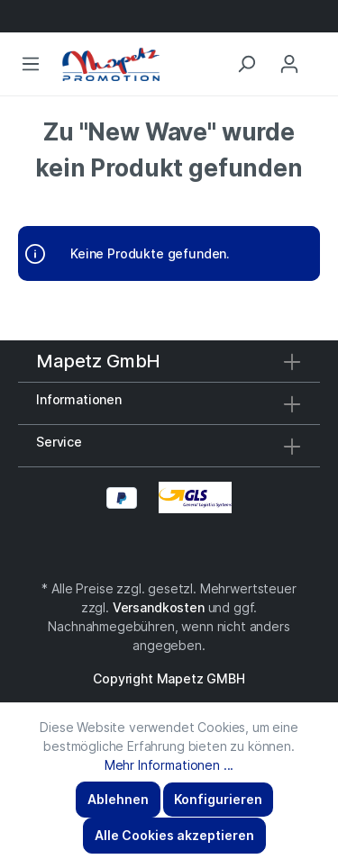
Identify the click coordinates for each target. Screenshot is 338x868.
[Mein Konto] (289, 64)
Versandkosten (159, 607)
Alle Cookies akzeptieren (174, 835)
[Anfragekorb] (319, 47)
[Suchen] (246, 64)
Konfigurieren (218, 799)
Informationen (79, 399)
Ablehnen (118, 799)
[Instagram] (169, 549)
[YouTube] (178, 549)
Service (59, 442)
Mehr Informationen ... (169, 765)
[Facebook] (160, 549)
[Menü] (31, 64)
